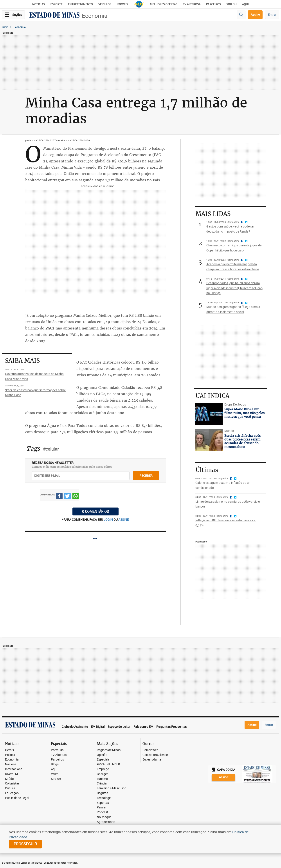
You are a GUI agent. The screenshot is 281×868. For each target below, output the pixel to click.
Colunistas (12, 783)
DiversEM (11, 774)
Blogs (55, 764)
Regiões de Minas (109, 750)
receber (146, 476)
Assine (255, 14)
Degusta (103, 793)
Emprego (103, 769)
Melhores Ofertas (164, 4)
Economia (95, 16)
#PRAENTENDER (108, 764)
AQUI (245, 4)
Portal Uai (58, 750)
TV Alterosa (192, 4)
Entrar (272, 15)
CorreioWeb (150, 750)
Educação (12, 793)
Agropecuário (106, 822)
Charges (103, 774)
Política (10, 755)
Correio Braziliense (155, 755)
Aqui (54, 769)
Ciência (102, 783)
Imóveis (122, 4)
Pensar (102, 807)
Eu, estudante (152, 760)
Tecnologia (104, 798)
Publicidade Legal (17, 798)
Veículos (105, 4)
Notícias (39, 4)
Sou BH (231, 4)
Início (5, 27)
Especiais (103, 760)
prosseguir (25, 844)
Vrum (55, 774)
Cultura (10, 788)
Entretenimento (80, 4)
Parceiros (213, 4)
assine (123, 520)
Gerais (9, 750)
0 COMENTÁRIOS (95, 511)
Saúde (9, 779)
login (109, 520)
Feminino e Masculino (112, 788)
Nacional (11, 764)
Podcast (103, 812)
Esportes (103, 803)
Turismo (102, 779)
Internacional (14, 769)
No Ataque (104, 817)
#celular (51, 449)
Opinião (102, 755)
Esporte (57, 4)
